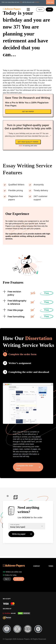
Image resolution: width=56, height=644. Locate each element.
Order (50, 10)
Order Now (19, 579)
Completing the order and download (29, 372)
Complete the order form (22, 354)
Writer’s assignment (20, 363)
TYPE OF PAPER (15, 525)
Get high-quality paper (28, 142)
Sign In (40, 10)
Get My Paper (28, 112)
